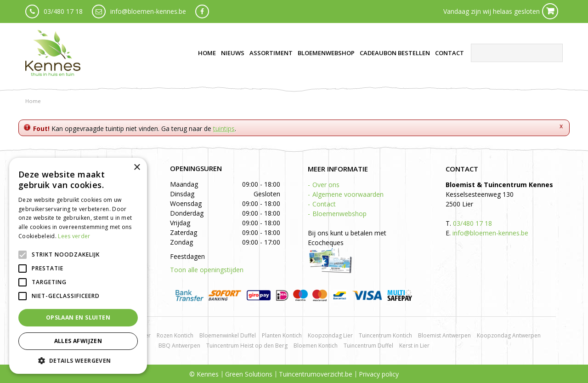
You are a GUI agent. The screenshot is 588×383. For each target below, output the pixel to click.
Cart (550, 11)
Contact (324, 204)
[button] (78, 360)
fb (202, 11)
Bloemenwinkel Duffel (228, 335)
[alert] (78, 266)
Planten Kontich (282, 335)
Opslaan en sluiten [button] (78, 317)
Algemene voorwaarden (348, 194)
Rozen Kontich (175, 335)
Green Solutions (249, 374)
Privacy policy (379, 374)
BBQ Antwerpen (179, 346)
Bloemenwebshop (339, 214)
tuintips (224, 129)
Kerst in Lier (414, 346)
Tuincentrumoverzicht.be (316, 374)
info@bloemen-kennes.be (148, 11)
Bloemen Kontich (316, 346)
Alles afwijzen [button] (78, 341)
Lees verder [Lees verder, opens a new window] (74, 236)
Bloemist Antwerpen (444, 335)
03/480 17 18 (63, 11)
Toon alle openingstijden (207, 270)
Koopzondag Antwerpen (509, 335)
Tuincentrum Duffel (368, 346)
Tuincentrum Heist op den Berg (247, 346)
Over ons (326, 185)
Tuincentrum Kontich (385, 335)
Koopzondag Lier (330, 335)
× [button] (137, 168)
